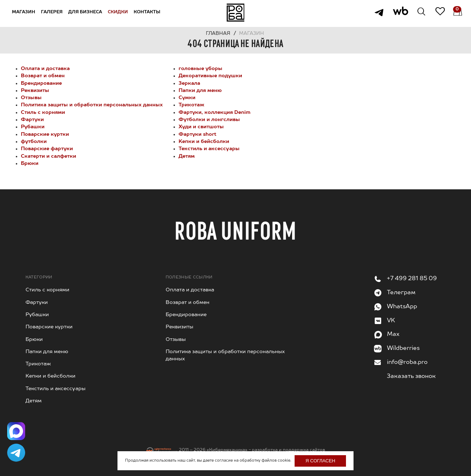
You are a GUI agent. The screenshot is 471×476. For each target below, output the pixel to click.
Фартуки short (197, 134)
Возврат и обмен (43, 76)
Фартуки (32, 120)
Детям (187, 156)
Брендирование (41, 83)
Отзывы (31, 98)
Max (393, 334)
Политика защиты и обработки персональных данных (92, 105)
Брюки (30, 163)
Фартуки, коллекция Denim (214, 112)
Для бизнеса (86, 12)
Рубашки (33, 127)
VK (391, 321)
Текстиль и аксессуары (209, 149)
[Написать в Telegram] (16, 453)
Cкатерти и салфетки (49, 156)
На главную (236, 13)
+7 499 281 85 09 (412, 279)
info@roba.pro (407, 362)
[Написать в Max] (16, 431)
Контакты (147, 12)
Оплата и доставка (45, 69)
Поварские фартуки (47, 149)
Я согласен (320, 461)
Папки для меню (200, 91)
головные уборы (200, 69)
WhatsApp (402, 307)
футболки (34, 142)
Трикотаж (191, 105)
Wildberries (403, 348)
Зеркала (189, 83)
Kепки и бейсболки (204, 142)
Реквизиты (35, 91)
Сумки (187, 98)
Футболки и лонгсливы (209, 120)
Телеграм (401, 293)
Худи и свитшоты (201, 127)
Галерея (52, 12)
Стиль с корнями (43, 112)
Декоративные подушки (210, 76)
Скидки (118, 12)
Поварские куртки (45, 134)
